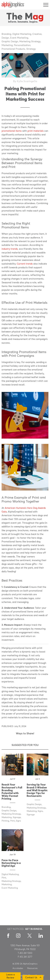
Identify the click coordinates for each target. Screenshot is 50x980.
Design (5, 38)
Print (13, 821)
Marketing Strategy (30, 42)
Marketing (7, 45)
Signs (18, 821)
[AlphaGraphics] (13, 5)
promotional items (12, 131)
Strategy (31, 49)
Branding (6, 34)
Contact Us (31, 978)
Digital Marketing (22, 34)
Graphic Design (10, 42)
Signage (17, 817)
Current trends (25, 264)
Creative (37, 34)
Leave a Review (10, 976)
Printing (5, 821)
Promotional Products (13, 49)
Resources (32, 968)
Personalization (22, 45)
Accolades (18, 968)
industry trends (10, 249)
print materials (36, 131)
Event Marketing (19, 38)
